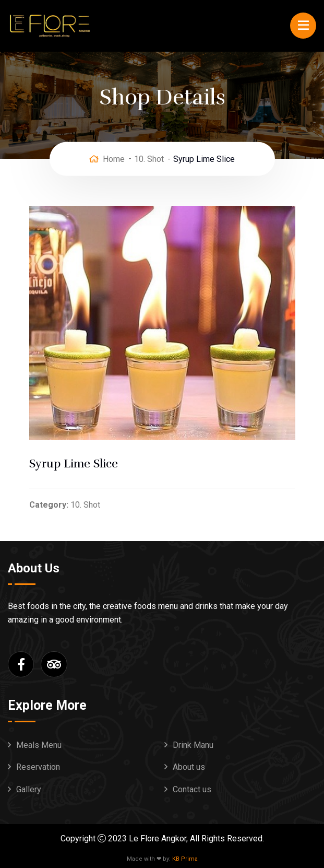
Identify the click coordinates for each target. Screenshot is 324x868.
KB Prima (185, 859)
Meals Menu (39, 745)
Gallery (29, 789)
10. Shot (149, 159)
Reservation (38, 767)
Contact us (192, 789)
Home (114, 159)
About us (189, 767)
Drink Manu (193, 745)
